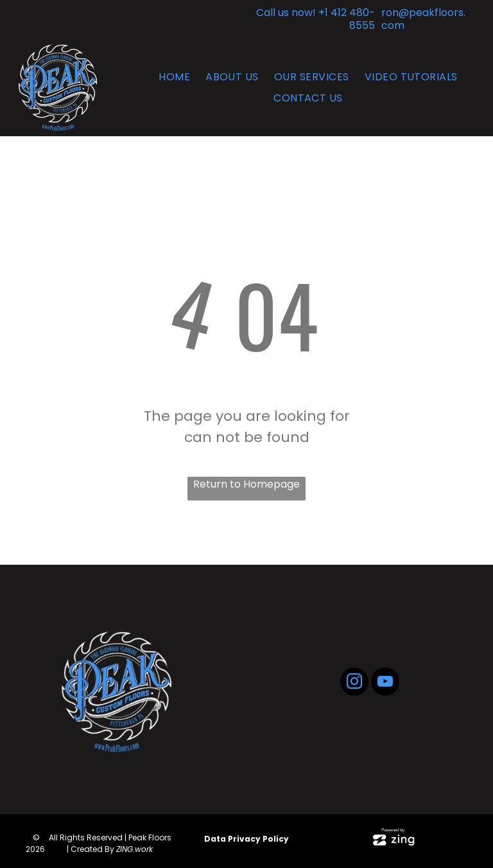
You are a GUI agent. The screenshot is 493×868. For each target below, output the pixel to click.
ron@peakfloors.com (423, 19)
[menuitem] (174, 77)
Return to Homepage (246, 484)
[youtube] (385, 683)
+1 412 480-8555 (347, 19)
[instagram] (354, 683)
